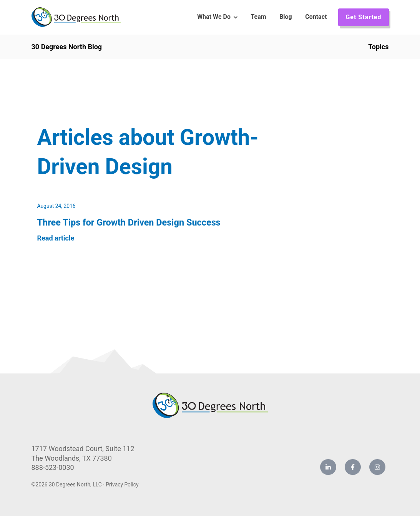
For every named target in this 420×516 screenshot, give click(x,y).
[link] (76, 17)
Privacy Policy (122, 484)
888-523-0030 (53, 467)
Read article (56, 238)
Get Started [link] (363, 17)
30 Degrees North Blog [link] (67, 47)
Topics (378, 47)
